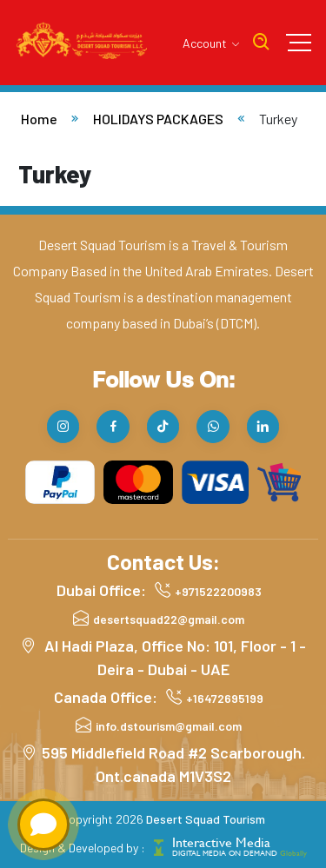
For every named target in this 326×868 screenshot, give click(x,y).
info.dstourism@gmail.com (169, 726)
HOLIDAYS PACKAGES (158, 119)
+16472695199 (225, 698)
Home (39, 119)
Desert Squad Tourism (206, 819)
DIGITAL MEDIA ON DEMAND (240, 853)
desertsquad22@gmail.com (169, 619)
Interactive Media (221, 842)
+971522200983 (218, 591)
